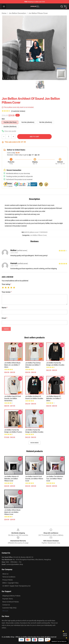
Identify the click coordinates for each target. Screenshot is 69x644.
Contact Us (6, 605)
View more (34, 443)
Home (4, 13)
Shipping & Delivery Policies (11, 596)
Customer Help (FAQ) (9, 608)
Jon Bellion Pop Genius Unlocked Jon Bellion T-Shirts (33, 365)
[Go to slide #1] (29, 85)
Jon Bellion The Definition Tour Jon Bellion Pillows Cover (55, 479)
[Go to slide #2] (40, 85)
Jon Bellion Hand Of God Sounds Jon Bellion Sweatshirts (12, 398)
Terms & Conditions (9, 577)
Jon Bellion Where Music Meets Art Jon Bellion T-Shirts (12, 365)
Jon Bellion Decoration (17, 13)
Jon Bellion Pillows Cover (38, 13)
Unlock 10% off (65, 635)
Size (3, 119)
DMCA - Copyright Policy (10, 583)
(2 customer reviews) (18, 111)
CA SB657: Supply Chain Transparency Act (16, 586)
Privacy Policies (8, 580)
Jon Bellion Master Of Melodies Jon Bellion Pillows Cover (11, 479)
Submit (6, 329)
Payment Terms (8, 599)
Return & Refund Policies (11, 602)
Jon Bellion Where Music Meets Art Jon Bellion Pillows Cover (12, 512)
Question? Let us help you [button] (59, 641)
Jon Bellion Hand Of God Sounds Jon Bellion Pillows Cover (34, 479)
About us (5, 574)
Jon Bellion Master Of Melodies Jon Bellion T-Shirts (54, 398)
